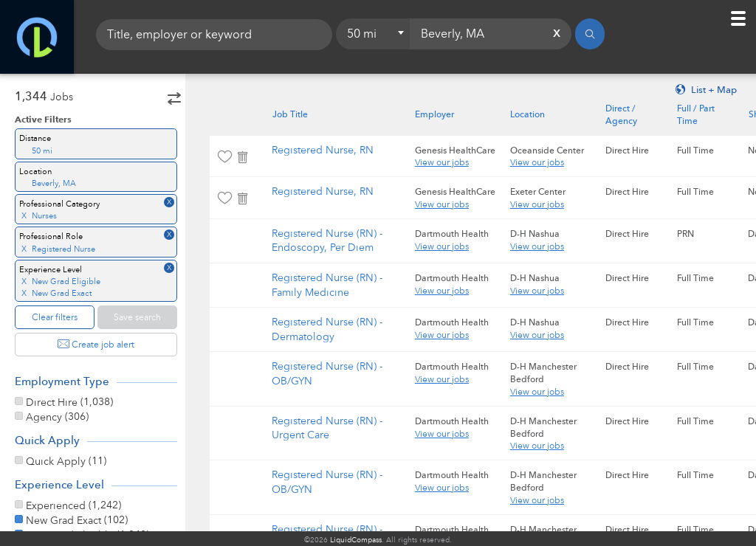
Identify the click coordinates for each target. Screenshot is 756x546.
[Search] (590, 37)
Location (539, 114)
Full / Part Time (706, 115)
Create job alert (96, 345)
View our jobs (452, 162)
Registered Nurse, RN (334, 150)
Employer (446, 114)
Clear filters (55, 317)
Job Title (300, 114)
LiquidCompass (356, 540)
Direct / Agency (632, 115)
